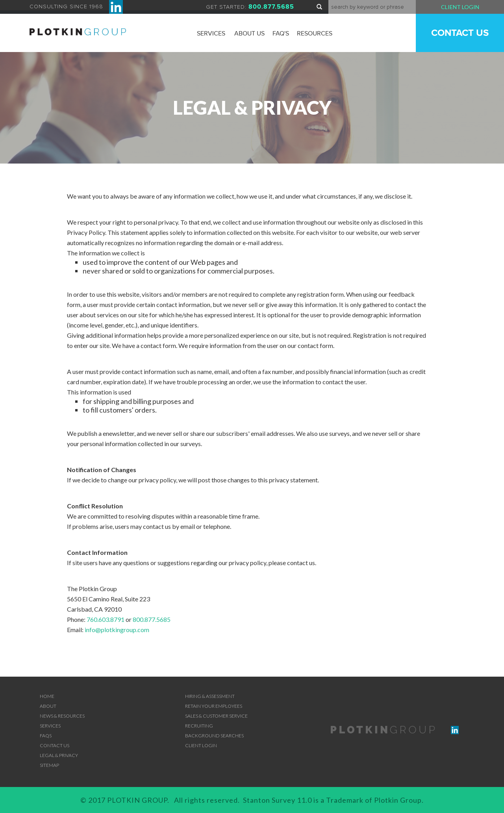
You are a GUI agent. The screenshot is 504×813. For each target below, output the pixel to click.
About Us (249, 33)
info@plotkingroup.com (117, 630)
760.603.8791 (106, 619)
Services (211, 33)
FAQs (46, 736)
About (48, 706)
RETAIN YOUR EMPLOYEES (214, 706)
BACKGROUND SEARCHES (214, 736)
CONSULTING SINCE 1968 (76, 7)
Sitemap (49, 765)
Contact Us (460, 33)
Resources (315, 33)
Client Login (460, 7)
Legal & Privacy (59, 755)
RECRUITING (199, 726)
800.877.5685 (152, 619)
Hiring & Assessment (210, 696)
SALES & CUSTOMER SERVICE (216, 716)
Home (47, 696)
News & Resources (62, 716)
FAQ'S (281, 33)
